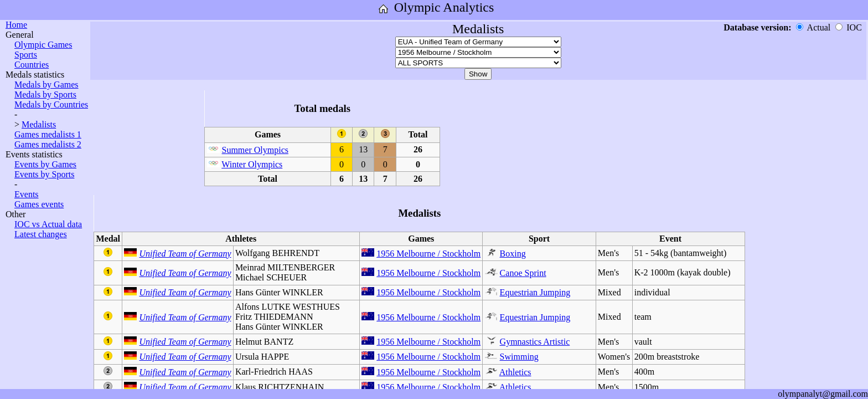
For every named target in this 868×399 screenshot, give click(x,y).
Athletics (515, 372)
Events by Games (45, 164)
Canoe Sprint (523, 273)
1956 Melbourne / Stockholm (428, 254)
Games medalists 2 (48, 144)
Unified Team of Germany (185, 254)
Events (27, 194)
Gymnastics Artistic (535, 342)
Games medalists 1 (48, 134)
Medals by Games (46, 85)
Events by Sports (44, 174)
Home (16, 25)
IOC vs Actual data (48, 224)
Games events (39, 204)
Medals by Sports (45, 94)
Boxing (513, 254)
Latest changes (41, 234)
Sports (26, 55)
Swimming (519, 357)
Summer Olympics (255, 150)
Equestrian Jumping (535, 292)
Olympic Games (43, 45)
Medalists (39, 124)
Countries (32, 65)
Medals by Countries (51, 104)
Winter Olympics (252, 164)
